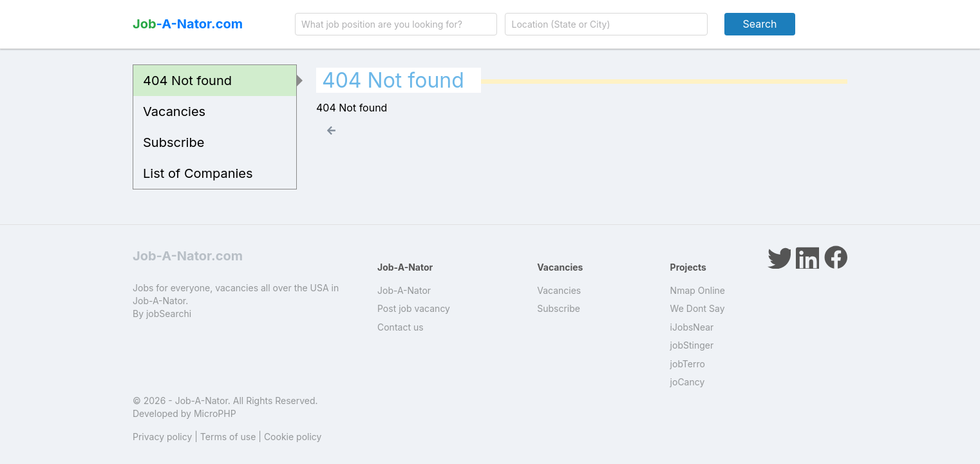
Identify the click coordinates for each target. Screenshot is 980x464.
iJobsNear (692, 327)
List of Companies (198, 173)
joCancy (688, 382)
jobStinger (692, 345)
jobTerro (688, 364)
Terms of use (228, 437)
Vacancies (174, 111)
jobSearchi (169, 314)
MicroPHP (215, 413)
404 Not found (187, 81)
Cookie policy (293, 437)
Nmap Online (698, 290)
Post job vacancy (414, 308)
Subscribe (174, 142)
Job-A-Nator (404, 290)
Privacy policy (162, 437)
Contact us (400, 327)
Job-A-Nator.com (188, 256)
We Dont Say (698, 308)
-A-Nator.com (188, 24)
